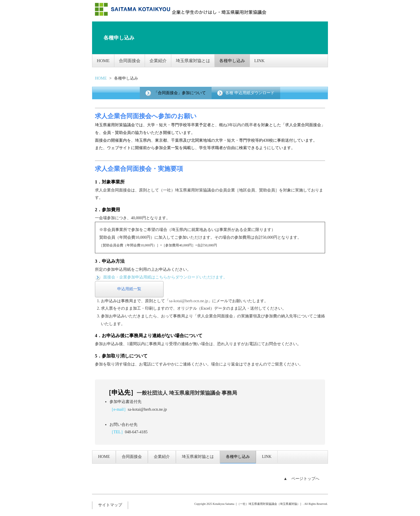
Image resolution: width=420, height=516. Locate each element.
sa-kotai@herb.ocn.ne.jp (147, 409)
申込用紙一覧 (129, 289)
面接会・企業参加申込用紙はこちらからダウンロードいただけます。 (161, 277)
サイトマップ (110, 505)
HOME (104, 60)
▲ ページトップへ (301, 478)
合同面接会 (132, 60)
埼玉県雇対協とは (198, 60)
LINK (267, 60)
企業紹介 (162, 60)
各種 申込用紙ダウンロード (246, 93)
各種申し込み (238, 60)
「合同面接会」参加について (176, 93)
